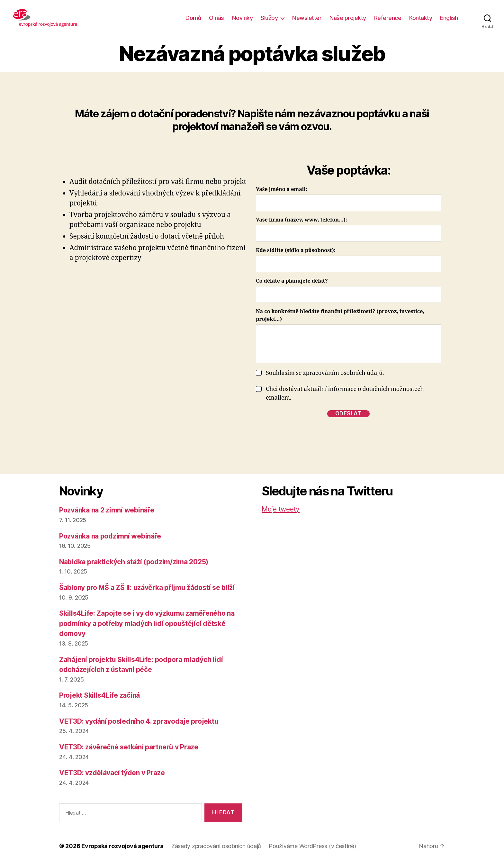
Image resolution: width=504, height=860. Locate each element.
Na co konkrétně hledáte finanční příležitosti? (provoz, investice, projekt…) (340, 315)
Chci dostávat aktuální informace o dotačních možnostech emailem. (345, 394)
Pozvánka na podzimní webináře (110, 536)
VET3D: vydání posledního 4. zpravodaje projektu (139, 721)
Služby (269, 18)
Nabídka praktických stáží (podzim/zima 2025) (134, 562)
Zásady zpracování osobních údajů (216, 846)
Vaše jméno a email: (282, 189)
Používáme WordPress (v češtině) (312, 846)
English (449, 18)
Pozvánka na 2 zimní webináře (107, 510)
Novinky (243, 18)
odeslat (349, 413)
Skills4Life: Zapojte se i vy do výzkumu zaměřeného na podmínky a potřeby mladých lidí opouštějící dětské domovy (147, 623)
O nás (216, 18)
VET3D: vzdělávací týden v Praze (112, 773)
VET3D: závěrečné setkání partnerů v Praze (129, 747)
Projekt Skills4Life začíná (99, 695)
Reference (388, 18)
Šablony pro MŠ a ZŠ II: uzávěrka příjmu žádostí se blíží (147, 588)
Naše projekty (348, 18)
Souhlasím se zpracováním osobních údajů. (325, 373)
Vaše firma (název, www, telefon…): (301, 220)
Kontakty (421, 18)
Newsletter (307, 18)
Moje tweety (281, 509)
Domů (193, 18)
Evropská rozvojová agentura (122, 846)
